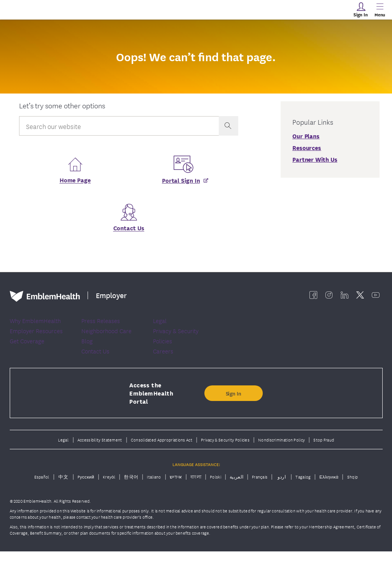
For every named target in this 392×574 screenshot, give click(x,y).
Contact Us (129, 230)
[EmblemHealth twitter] (360, 297)
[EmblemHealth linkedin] (345, 297)
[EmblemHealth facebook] (313, 297)
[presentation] (229, 126)
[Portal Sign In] (182, 182)
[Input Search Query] (119, 126)
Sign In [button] (234, 415)
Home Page (75, 182)
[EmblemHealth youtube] (376, 297)
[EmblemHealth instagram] (329, 297)
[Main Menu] (380, 10)
